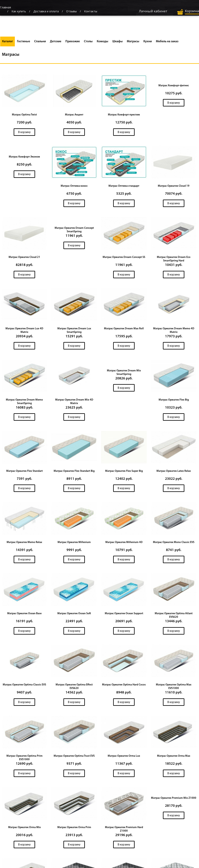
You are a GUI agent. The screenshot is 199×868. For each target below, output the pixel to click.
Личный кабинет (153, 11)
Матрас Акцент (74, 115)
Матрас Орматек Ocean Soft (74, 615)
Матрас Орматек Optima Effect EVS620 (74, 688)
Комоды (103, 41)
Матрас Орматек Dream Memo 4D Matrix (174, 331)
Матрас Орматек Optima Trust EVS (74, 758)
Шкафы (118, 41)
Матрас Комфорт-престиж (124, 115)
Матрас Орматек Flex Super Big (124, 472)
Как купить (19, 11)
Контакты (91, 11)
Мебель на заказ (167, 41)
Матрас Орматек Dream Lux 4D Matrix (24, 331)
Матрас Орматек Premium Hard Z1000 (124, 831)
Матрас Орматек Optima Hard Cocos (124, 686)
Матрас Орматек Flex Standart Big (74, 472)
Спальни (40, 41)
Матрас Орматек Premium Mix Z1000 (174, 800)
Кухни (148, 41)
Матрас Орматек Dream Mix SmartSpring (124, 373)
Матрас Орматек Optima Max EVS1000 (174, 688)
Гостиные (24, 41)
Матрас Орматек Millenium (74, 543)
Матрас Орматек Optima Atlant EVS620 (174, 617)
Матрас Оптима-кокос (74, 186)
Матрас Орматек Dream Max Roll (124, 329)
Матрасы (133, 41)
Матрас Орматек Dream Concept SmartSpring (74, 230)
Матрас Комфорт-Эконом (24, 157)
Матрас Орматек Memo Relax (24, 543)
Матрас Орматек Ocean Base (24, 615)
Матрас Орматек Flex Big (174, 401)
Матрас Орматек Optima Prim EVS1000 (24, 759)
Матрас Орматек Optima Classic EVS (24, 686)
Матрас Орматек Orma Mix (24, 829)
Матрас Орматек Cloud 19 (174, 186)
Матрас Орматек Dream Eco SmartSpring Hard (174, 259)
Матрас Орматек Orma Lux (124, 758)
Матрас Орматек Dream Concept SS (124, 258)
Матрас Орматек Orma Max (174, 758)
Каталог (8, 41)
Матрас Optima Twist (24, 115)
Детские (56, 41)
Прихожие (73, 41)
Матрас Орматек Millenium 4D (124, 543)
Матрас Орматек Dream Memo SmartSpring (24, 402)
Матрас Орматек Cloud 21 (24, 258)
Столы (88, 41)
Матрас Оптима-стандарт (124, 186)
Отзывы (71, 11)
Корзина (192, 11)
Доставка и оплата (46, 11)
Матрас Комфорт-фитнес (174, 86)
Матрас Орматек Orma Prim (74, 829)
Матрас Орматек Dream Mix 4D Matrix (74, 402)
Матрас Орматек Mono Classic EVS (174, 543)
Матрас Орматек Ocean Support (124, 615)
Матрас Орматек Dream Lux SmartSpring (74, 331)
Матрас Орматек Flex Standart (24, 472)
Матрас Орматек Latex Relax (174, 472)
